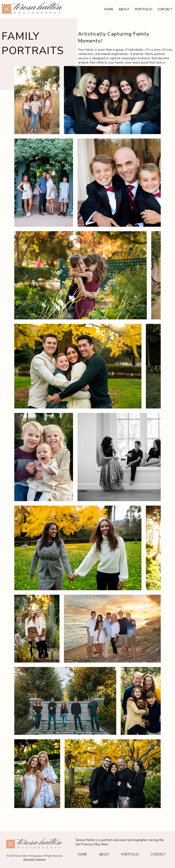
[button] (143, 9)
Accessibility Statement (35, 860)
